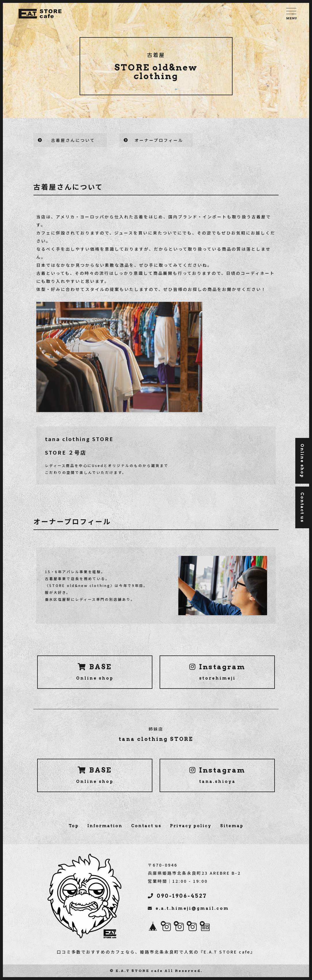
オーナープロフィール (159, 140)
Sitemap (232, 826)
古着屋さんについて (73, 140)
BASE (95, 672)
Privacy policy (191, 826)
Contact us (146, 826)
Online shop (302, 461)
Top (74, 826)
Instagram (217, 672)
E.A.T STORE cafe (139, 971)
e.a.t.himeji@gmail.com (188, 908)
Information (105, 826)
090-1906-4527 (177, 896)
